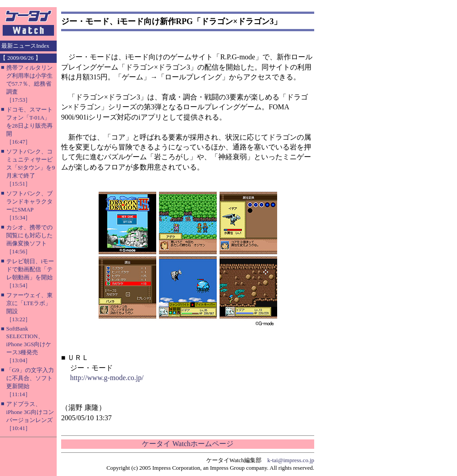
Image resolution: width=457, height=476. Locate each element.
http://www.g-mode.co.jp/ (107, 378)
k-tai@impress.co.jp (291, 460)
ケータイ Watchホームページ (187, 444)
